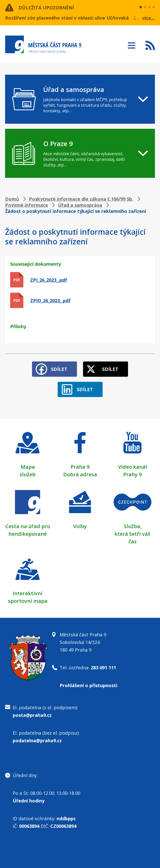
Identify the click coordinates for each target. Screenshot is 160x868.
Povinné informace (27, 205)
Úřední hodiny (29, 801)
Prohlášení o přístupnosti (89, 685)
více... (149, 18)
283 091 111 (103, 668)
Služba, (133, 526)
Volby (80, 526)
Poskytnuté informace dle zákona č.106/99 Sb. (81, 199)
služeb (28, 474)
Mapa (28, 467)
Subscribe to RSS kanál (150, 45)
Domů (12, 199)
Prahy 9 (132, 474)
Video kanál (133, 467)
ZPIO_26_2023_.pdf (50, 301)
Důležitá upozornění (46, 8)
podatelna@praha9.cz (37, 740)
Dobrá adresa (80, 474)
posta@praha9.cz (32, 715)
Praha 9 (80, 467)
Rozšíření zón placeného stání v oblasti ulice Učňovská (67, 18)
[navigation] (80, 99)
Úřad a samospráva (80, 205)
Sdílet (59, 369)
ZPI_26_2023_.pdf (49, 280)
